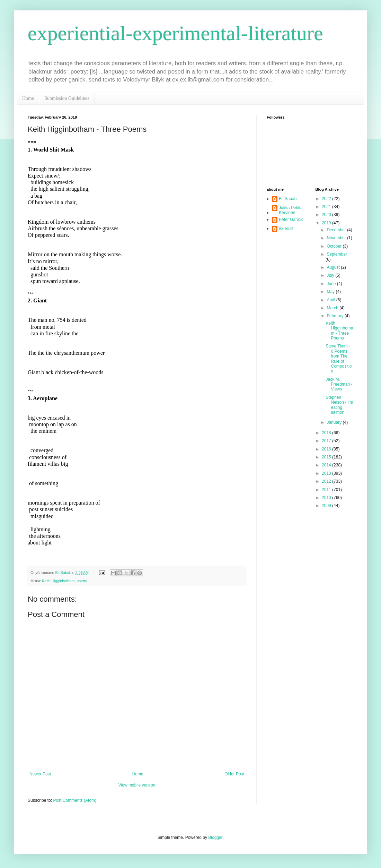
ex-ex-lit (286, 229)
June (332, 284)
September (337, 254)
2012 (327, 481)
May (331, 292)
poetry (82, 581)
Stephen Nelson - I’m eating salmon (339, 405)
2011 (327, 490)
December (337, 230)
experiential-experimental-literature (175, 33)
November (337, 238)
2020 (327, 215)
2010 (327, 498)
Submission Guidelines (67, 98)
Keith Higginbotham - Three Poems (339, 331)
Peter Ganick (291, 220)
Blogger (215, 837)
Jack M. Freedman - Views (339, 384)
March (333, 308)
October (335, 246)
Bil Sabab (288, 199)
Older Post (234, 774)
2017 (327, 441)
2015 (327, 457)
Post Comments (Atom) (75, 800)
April (331, 300)
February (335, 316)
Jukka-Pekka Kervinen (291, 210)
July (331, 275)
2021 (327, 207)
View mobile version (137, 785)
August (334, 267)
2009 (327, 506)
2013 (327, 473)
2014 (327, 465)
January (335, 422)
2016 (327, 449)
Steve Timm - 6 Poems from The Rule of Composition (339, 359)
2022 (327, 199)
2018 (327, 433)
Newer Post (40, 774)
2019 (327, 223)
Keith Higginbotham (58, 581)
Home (28, 98)
